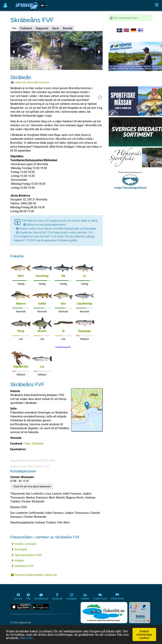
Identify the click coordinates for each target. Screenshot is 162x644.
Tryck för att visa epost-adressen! (32, 486)
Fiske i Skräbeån (34, 444)
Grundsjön (19, 549)
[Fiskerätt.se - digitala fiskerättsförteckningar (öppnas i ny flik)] (104, 613)
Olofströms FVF (23, 566)
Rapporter (42, 28)
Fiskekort (26, 28)
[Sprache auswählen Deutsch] (134, 30)
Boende (68, 28)
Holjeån (18, 561)
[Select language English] (127, 30)
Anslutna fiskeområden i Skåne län (34, 575)
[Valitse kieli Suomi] (141, 30)
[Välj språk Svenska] (120, 30)
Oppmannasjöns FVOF (27, 555)
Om (14, 28)
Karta (56, 28)
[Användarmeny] (5, 5)
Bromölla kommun (39, 82)
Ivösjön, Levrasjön (24, 544)
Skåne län (20, 82)
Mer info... (28, 639)
